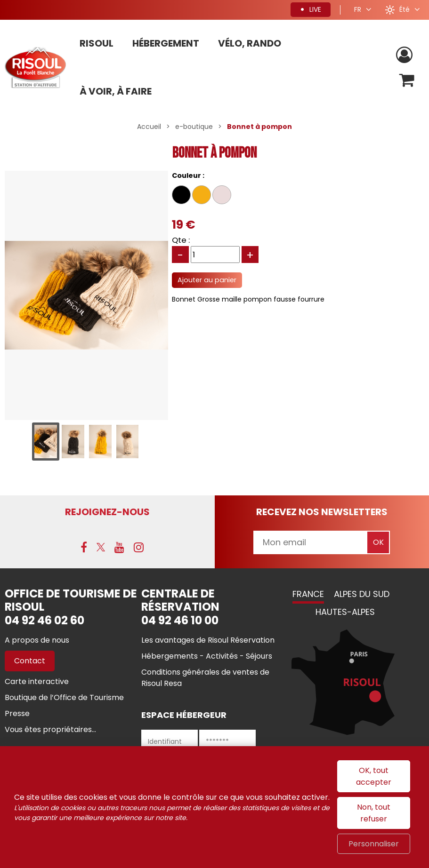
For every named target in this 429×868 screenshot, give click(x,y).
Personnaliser (374, 844)
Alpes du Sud (362, 594)
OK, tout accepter (374, 776)
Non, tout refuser (374, 813)
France (308, 594)
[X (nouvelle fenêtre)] (101, 547)
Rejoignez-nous (107, 512)
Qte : (181, 240)
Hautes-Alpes (345, 612)
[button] (407, 80)
